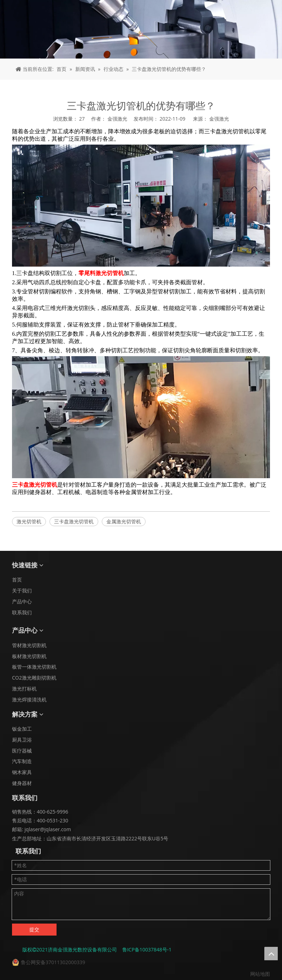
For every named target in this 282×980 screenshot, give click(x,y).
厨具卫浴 (22, 740)
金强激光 (219, 119)
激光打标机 (24, 689)
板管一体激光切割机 (34, 667)
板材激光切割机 (29, 656)
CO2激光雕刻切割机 (34, 678)
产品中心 (22, 601)
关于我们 (22, 591)
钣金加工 (22, 729)
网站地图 (260, 974)
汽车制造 (22, 761)
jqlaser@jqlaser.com (47, 829)
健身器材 (22, 783)
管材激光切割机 (29, 645)
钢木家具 (22, 772)
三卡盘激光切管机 (74, 521)
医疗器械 (22, 751)
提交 (34, 929)
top (271, 954)
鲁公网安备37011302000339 (53, 962)
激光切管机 (29, 521)
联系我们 (22, 612)
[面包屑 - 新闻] (141, 29)
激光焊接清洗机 (29, 699)
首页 (17, 580)
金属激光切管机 (124, 521)
